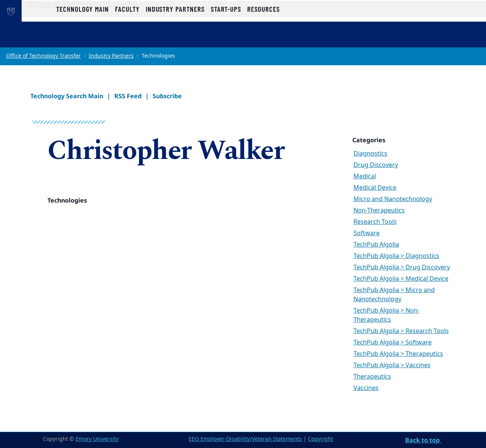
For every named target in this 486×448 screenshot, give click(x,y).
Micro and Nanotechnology (393, 199)
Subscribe (167, 96)
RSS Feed (128, 96)
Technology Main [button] (83, 39)
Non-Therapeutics (379, 211)
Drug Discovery (376, 165)
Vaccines (366, 388)
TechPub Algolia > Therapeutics (398, 354)
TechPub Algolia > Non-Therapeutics (387, 315)
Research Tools (375, 222)
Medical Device (375, 188)
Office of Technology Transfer (109, 19)
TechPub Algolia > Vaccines (392, 365)
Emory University (97, 439)
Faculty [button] (127, 39)
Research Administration (442, 16)
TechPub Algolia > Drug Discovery (402, 267)
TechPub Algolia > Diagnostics (396, 256)
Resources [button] (263, 39)
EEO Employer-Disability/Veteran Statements (245, 439)
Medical (365, 176)
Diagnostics (370, 154)
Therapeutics (372, 377)
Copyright (320, 439)
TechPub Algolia (376, 245)
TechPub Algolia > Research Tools (401, 331)
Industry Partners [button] (175, 39)
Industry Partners (111, 56)
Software (367, 233)
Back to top (423, 440)
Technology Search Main (67, 96)
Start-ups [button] (226, 39)
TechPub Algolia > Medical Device (401, 279)
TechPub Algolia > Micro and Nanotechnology (394, 295)
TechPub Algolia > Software (393, 343)
